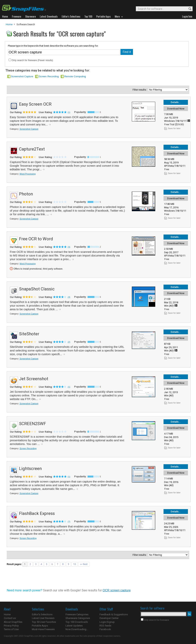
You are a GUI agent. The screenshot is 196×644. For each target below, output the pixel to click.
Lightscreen (30, 469)
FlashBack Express (37, 513)
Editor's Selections (42, 614)
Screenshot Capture (22, 76)
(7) (69, 522)
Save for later (174, 128)
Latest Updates (74, 626)
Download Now (176, 109)
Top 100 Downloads (77, 622)
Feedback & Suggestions (114, 614)
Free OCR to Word (36, 239)
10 (75, 564)
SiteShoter (29, 334)
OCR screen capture (117, 590)
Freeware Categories (77, 614)
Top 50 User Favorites (44, 622)
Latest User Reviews (43, 618)
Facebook (105, 629)
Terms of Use (11, 629)
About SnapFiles (13, 622)
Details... (176, 102)
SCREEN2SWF (32, 424)
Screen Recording (49, 76)
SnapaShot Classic (37, 289)
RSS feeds (105, 626)
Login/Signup (107, 622)
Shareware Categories (78, 618)
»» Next (84, 564)
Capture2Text (32, 149)
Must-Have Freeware (43, 629)
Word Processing (28, 174)
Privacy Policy (11, 626)
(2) (69, 342)
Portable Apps (40, 626)
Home (9, 24)
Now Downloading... (77, 629)
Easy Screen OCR (35, 104)
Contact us (10, 618)
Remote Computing (75, 76)
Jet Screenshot (34, 379)
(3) (69, 247)
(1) (69, 112)
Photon (26, 194)
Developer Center (109, 618)
